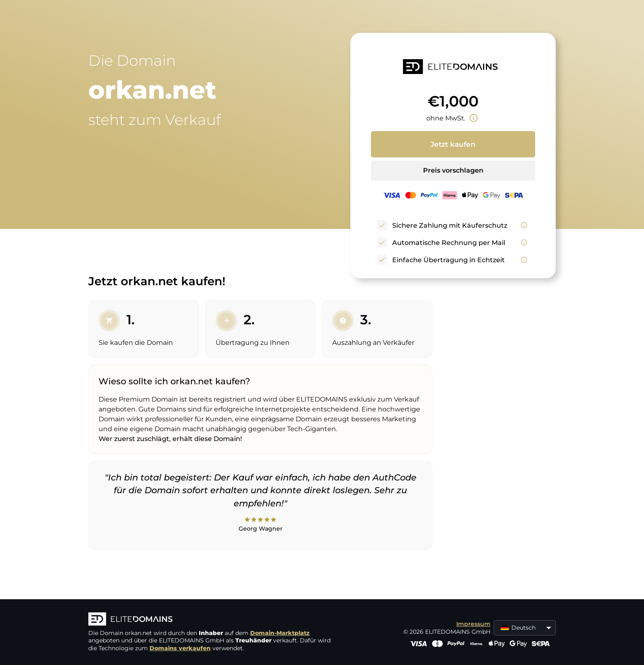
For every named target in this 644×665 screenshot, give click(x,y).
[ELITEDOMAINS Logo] (212, 620)
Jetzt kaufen (453, 144)
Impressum (473, 624)
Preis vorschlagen (453, 170)
